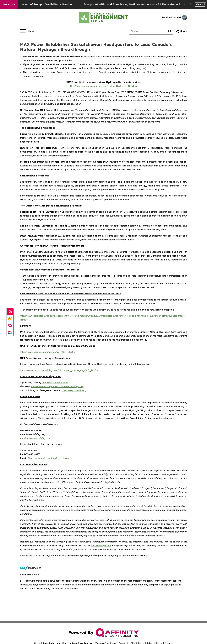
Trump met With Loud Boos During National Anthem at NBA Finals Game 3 (137, 4)
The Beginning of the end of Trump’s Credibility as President (41, 4)
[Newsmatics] (10, 332)
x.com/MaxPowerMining (55, 383)
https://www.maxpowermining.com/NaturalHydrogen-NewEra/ (104, 86)
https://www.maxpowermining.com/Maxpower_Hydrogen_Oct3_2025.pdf (60, 370)
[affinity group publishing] (10, 326)
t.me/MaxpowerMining (74, 390)
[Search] (148, 31)
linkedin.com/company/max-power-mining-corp (57, 386)
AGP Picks (9, 4)
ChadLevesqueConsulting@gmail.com (48, 458)
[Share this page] (181, 31)
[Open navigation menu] (27, 31)
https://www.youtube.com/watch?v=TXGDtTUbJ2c (47, 352)
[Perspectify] (10, 319)
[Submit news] (10, 312)
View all (200, 4)
